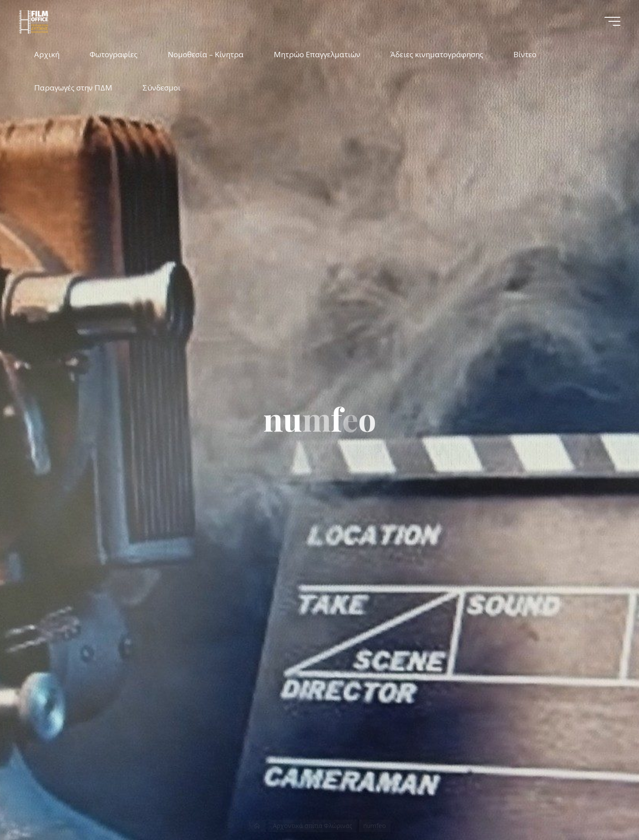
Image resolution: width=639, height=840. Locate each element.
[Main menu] (612, 21)
